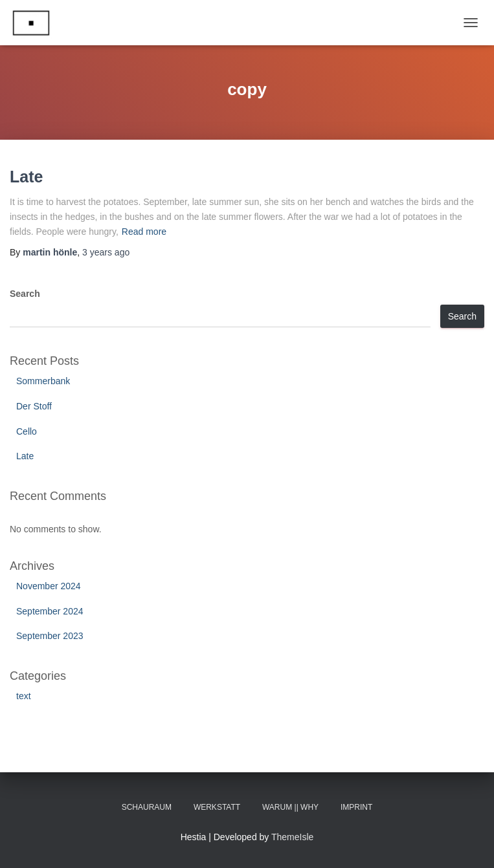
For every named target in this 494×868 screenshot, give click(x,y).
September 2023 (50, 636)
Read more (144, 232)
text (24, 696)
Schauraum (147, 807)
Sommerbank (43, 381)
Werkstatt (217, 807)
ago (106, 252)
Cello (27, 431)
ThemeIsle (292, 837)
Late (26, 177)
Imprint (356, 807)
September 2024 (50, 611)
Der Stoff (34, 406)
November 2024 (49, 586)
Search (25, 294)
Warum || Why (290, 807)
